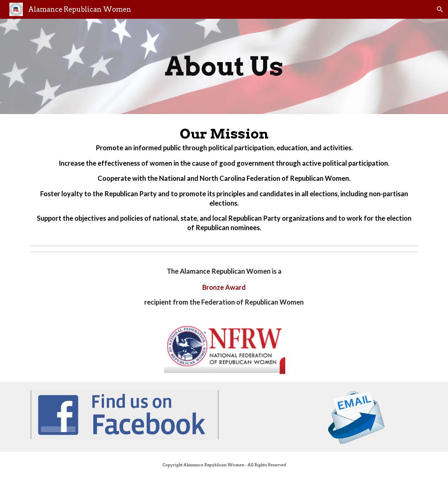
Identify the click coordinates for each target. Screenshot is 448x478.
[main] (224, 66)
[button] (440, 9)
